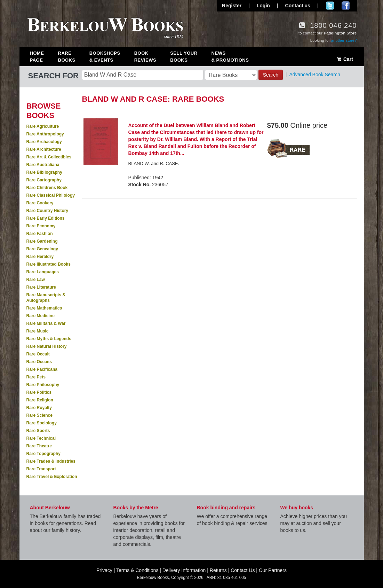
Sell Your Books (184, 57)
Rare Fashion (40, 234)
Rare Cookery (40, 203)
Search (271, 75)
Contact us (298, 6)
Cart (345, 59)
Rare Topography (43, 454)
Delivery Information (184, 570)
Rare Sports (38, 431)
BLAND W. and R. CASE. (154, 163)
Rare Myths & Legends (49, 339)
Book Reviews (145, 57)
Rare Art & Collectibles (49, 157)
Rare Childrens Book (47, 188)
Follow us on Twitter (330, 6)
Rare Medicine (41, 316)
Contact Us (243, 570)
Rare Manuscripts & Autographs (46, 298)
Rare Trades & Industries (51, 461)
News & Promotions (230, 57)
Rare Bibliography (44, 172)
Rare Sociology (42, 423)
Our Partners (273, 570)
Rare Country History (47, 211)
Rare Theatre (39, 446)
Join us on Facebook (346, 6)
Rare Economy (41, 226)
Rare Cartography (44, 180)
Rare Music (38, 331)
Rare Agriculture (43, 126)
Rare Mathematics (44, 308)
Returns (218, 570)
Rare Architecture (44, 149)
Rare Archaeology (44, 142)
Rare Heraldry (40, 257)
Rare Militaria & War (46, 323)
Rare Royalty (39, 408)
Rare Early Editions (46, 218)
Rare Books (67, 57)
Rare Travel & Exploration (52, 477)
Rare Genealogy (42, 249)
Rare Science (39, 415)
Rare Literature (41, 287)
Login (263, 6)
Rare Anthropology (45, 134)
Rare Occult (38, 354)
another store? (344, 40)
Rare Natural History (47, 346)
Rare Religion (40, 400)
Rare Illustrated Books (49, 264)
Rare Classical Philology (51, 195)
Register (232, 6)
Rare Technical (41, 438)
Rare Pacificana (42, 369)
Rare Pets (36, 377)
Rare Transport (41, 469)
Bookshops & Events (105, 57)
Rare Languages (43, 272)
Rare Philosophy (43, 385)
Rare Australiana (43, 165)
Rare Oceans (39, 362)
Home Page (37, 57)
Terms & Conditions (137, 570)
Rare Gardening (42, 241)
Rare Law (36, 280)
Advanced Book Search (314, 75)
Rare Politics (39, 392)
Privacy (104, 570)
